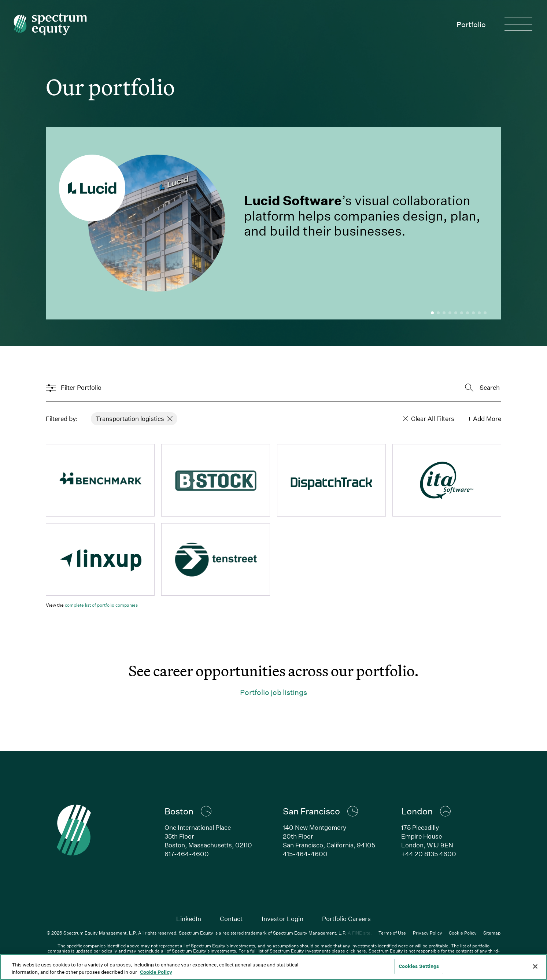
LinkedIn (189, 919)
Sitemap (492, 933)
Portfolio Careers (346, 919)
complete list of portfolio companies (101, 605)
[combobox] (462, 388)
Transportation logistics (134, 419)
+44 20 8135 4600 (429, 854)
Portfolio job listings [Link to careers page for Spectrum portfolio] (273, 692)
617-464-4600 (187, 854)
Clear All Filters (429, 419)
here (361, 951)
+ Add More (484, 419)
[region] (273, 967)
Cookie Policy (463, 933)
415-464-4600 (305, 854)
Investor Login (282, 919)
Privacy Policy (428, 933)
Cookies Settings (419, 966)
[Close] (535, 966)
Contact (231, 919)
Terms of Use (392, 933)
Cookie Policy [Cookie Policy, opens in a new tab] (156, 972)
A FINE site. (360, 933)
